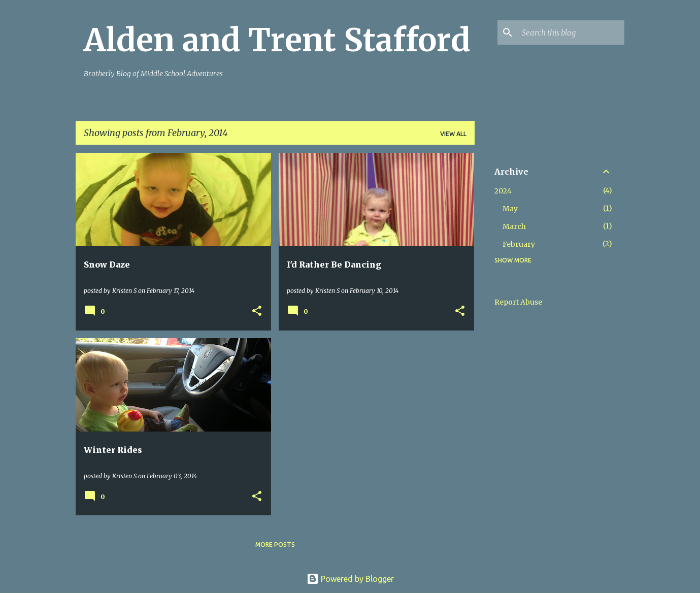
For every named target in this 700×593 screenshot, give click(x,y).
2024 (503, 191)
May (510, 209)
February (519, 244)
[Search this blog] (571, 32)
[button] (257, 311)
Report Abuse (518, 302)
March (514, 226)
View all (453, 134)
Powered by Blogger (350, 579)
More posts (275, 545)
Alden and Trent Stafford (277, 40)
